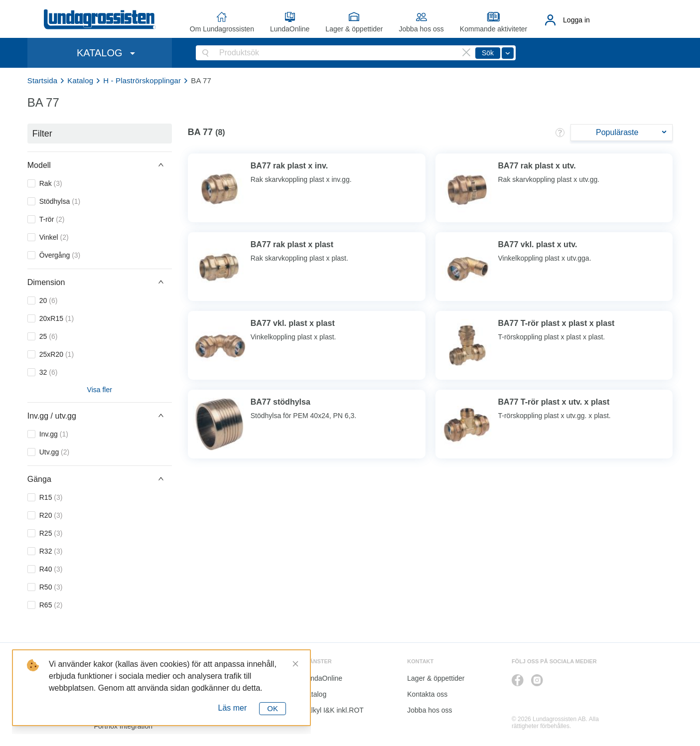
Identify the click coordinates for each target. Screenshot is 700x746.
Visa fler (100, 390)
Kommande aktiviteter (493, 29)
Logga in (576, 20)
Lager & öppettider (354, 29)
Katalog (80, 80)
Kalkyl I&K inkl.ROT (333, 710)
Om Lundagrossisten (222, 29)
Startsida (43, 80)
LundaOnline (290, 29)
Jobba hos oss (421, 29)
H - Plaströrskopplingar (142, 80)
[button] (100, 165)
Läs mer (233, 708)
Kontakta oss (427, 694)
